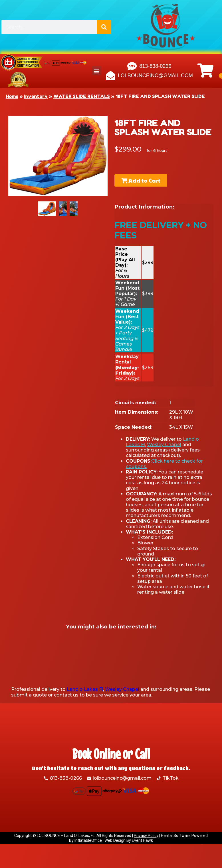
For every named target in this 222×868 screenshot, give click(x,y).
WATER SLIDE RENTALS (82, 96)
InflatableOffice (88, 840)
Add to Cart (139, 180)
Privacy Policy (146, 836)
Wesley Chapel (164, 445)
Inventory (36, 96)
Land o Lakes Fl (85, 689)
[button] (97, 71)
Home (12, 96)
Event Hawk (142, 840)
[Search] (104, 27)
